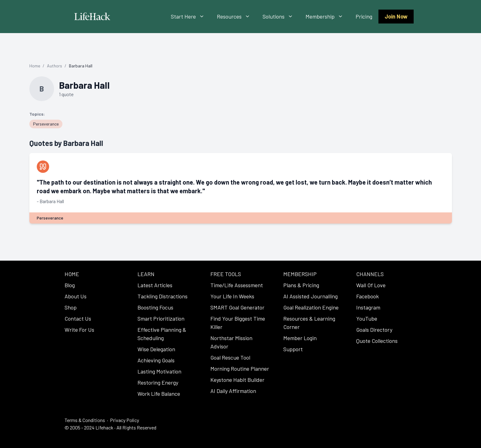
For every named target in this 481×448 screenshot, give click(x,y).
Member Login (300, 338)
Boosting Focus (155, 307)
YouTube (367, 318)
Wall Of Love (371, 285)
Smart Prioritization (161, 318)
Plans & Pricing (301, 285)
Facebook (367, 296)
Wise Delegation (156, 349)
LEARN (146, 274)
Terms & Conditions (85, 420)
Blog (70, 285)
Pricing (364, 16)
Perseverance (46, 124)
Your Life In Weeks (232, 296)
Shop (71, 307)
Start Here (191, 17)
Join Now (396, 16)
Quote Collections (377, 341)
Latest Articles (155, 285)
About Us (76, 296)
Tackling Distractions (162, 296)
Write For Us (79, 330)
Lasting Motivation (159, 371)
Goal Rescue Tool (230, 357)
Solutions (281, 17)
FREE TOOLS (226, 274)
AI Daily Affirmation (233, 391)
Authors (55, 66)
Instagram (368, 307)
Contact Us (78, 318)
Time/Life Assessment (237, 285)
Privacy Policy (124, 420)
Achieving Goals (156, 360)
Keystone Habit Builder (237, 380)
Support (293, 349)
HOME (72, 274)
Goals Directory (374, 330)
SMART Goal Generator (237, 307)
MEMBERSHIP (300, 274)
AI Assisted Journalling (310, 296)
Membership (327, 17)
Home (35, 66)
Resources (237, 17)
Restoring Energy (158, 382)
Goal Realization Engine (311, 307)
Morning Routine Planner (240, 369)
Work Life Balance (159, 394)
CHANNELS (370, 274)
